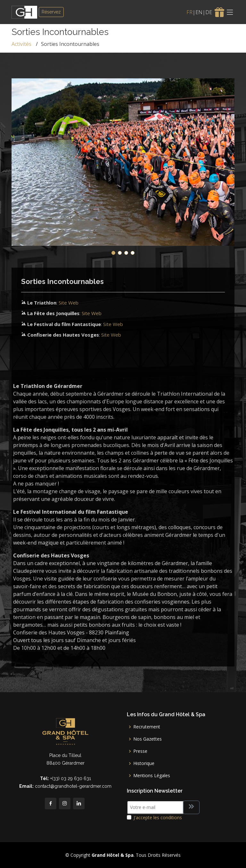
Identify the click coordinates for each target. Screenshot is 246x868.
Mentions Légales (152, 776)
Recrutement (147, 727)
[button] (113, 253)
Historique (144, 763)
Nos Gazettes (148, 739)
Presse (140, 751)
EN (199, 12)
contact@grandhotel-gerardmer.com (73, 786)
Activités (21, 44)
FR (189, 12)
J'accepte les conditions (158, 817)
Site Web (69, 303)
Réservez (51, 12)
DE (209, 12)
